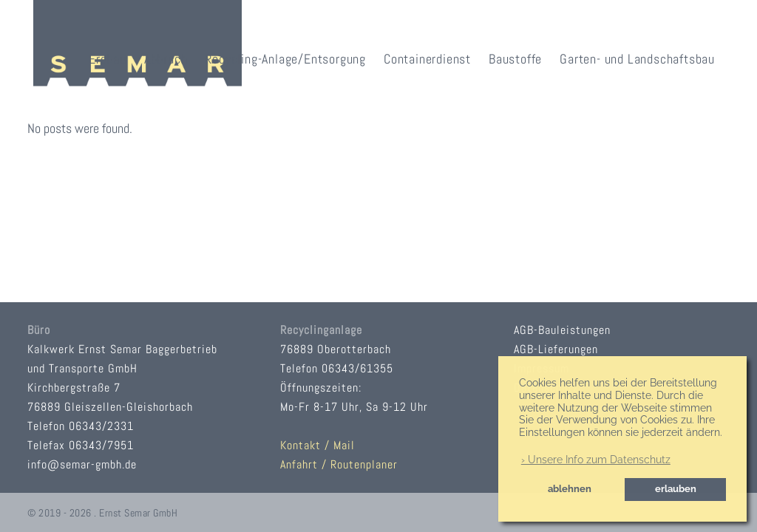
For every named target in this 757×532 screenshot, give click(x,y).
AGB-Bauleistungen (562, 330)
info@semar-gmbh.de (82, 464)
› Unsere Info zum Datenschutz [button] (596, 460)
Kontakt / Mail (318, 445)
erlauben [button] (676, 489)
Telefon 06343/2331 (81, 426)
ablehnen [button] (570, 489)
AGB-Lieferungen (556, 349)
